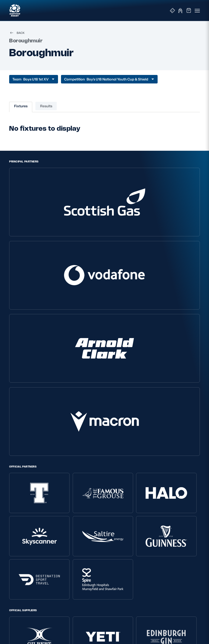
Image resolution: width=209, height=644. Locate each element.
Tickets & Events (156, 533)
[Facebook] (109, 466)
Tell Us (81, 556)
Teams (149, 544)
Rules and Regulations (93, 562)
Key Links (153, 525)
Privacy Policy (19, 533)
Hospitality (152, 550)
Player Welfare (87, 544)
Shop (148, 539)
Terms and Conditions (25, 539)
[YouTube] (119, 466)
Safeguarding (87, 550)
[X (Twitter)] (90, 466)
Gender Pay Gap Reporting (28, 556)
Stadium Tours (155, 556)
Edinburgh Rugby (157, 567)
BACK (17, 37)
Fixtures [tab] (21, 111)
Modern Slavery (20, 550)
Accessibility (18, 562)
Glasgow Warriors (157, 573)
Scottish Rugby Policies (30, 525)
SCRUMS (141, 451)
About (82, 525)
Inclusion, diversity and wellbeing (32, 544)
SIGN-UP (19, 611)
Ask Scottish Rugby (91, 539)
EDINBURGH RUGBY (75, 451)
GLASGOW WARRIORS (111, 451)
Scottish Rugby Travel (160, 562)
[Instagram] (100, 466)
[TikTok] (80, 466)
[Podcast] (129, 466)
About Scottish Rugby (92, 533)
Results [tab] (46, 111)
